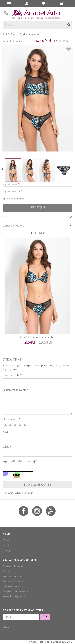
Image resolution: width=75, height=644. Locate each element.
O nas (6, 541)
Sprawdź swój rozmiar (14, 199)
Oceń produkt (11, 419)
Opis (37, 217)
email (6, 432)
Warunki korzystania (14, 597)
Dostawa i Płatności (13, 567)
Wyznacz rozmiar (12, 577)
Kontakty (8, 546)
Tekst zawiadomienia (14, 390)
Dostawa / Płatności (37, 226)
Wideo (7, 628)
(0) (20, 41)
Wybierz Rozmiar (12, 192)
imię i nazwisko (11, 375)
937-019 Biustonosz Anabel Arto (37, 338)
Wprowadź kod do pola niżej (19, 462)
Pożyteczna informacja (15, 592)
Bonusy (7, 572)
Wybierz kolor (10, 184)
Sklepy (7, 551)
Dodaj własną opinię (37, 485)
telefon (7, 447)
